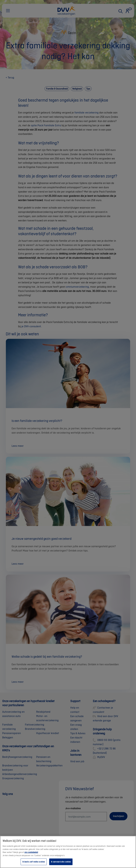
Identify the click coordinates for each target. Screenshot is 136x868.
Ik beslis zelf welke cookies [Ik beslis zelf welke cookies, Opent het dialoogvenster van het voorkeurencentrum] (34, 864)
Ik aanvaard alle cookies (61, 864)
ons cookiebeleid (31, 855)
